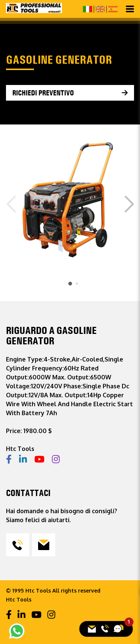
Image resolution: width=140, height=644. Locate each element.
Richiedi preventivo (43, 93)
